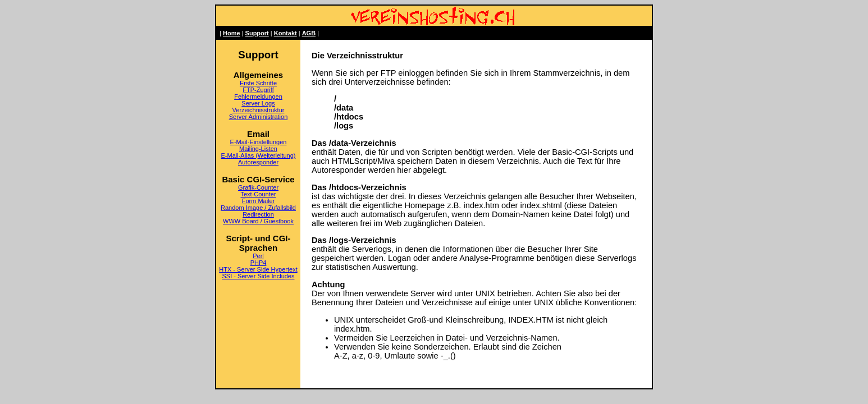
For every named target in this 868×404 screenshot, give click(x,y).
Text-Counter (259, 194)
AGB (309, 33)
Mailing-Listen (258, 149)
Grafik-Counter (258, 187)
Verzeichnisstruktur (259, 110)
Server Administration (259, 117)
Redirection (258, 214)
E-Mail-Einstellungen (259, 142)
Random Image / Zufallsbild (258, 208)
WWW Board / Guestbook (258, 221)
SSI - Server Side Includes (258, 276)
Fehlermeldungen (258, 97)
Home (232, 33)
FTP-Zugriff (258, 90)
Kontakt (285, 33)
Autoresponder (258, 162)
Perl (258, 256)
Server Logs (258, 103)
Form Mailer (259, 201)
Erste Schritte (258, 83)
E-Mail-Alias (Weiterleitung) (258, 155)
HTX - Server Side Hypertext (258, 269)
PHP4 (259, 263)
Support (257, 33)
